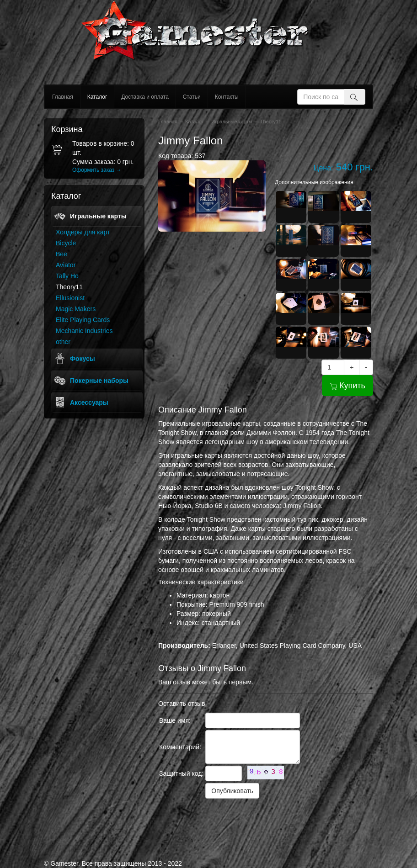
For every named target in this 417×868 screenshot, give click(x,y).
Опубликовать (232, 791)
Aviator (66, 265)
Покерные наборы (99, 381)
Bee (61, 254)
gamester (209, 42)
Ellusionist (70, 298)
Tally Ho (67, 276)
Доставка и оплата (145, 97)
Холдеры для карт (83, 232)
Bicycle (66, 243)
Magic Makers (76, 309)
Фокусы (83, 359)
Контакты (227, 97)
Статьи (192, 97)
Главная (63, 97)
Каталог (97, 97)
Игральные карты (98, 216)
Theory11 (69, 287)
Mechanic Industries (84, 331)
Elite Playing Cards (83, 320)
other (63, 342)
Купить (347, 386)
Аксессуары (89, 402)
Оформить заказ (97, 170)
